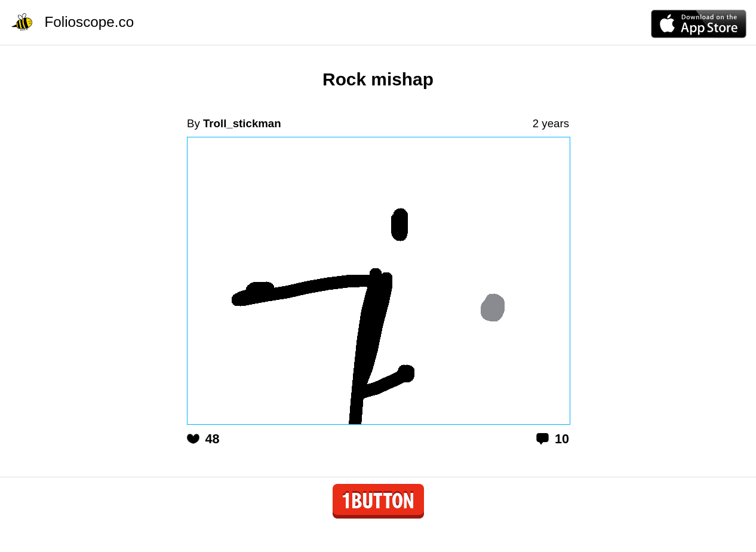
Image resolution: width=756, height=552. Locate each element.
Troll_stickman (242, 123)
